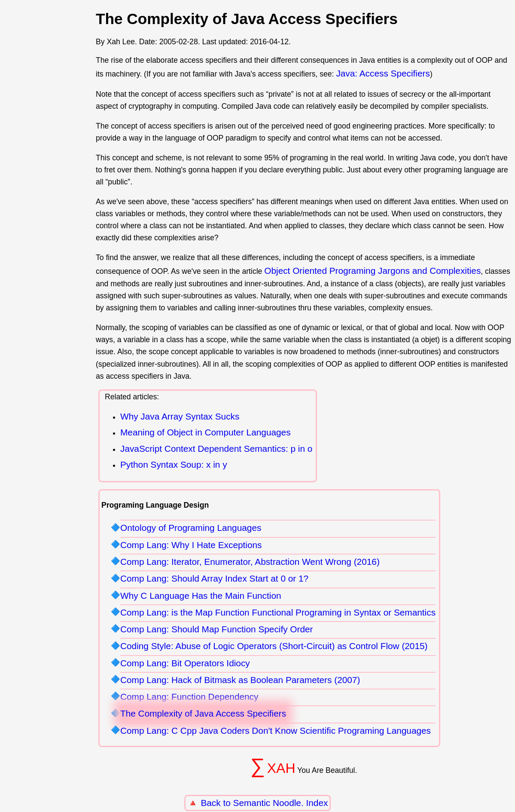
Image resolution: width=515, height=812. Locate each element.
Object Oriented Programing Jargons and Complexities (372, 271)
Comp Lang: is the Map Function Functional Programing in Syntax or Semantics (278, 612)
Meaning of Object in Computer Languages (206, 432)
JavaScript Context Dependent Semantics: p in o (216, 449)
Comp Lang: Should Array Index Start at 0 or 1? (214, 578)
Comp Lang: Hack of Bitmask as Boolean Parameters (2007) (240, 680)
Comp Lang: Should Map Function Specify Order (217, 629)
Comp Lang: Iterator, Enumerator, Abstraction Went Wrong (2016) (250, 562)
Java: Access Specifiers (383, 73)
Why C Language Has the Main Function (201, 596)
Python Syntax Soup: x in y (174, 464)
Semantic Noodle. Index (281, 803)
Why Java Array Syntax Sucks (180, 416)
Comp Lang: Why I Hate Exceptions (191, 545)
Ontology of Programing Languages (191, 528)
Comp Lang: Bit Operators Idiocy (185, 663)
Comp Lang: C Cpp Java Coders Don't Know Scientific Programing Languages (276, 731)
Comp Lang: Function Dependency (189, 697)
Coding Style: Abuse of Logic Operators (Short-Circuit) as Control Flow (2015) (274, 646)
